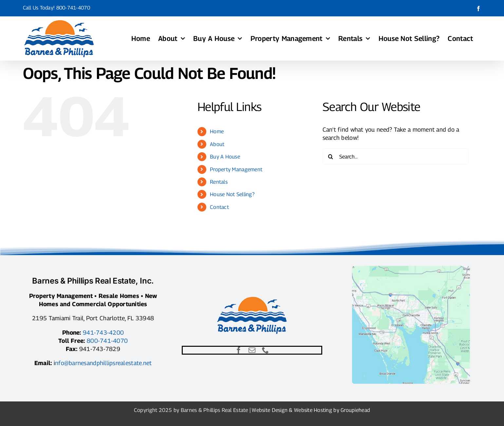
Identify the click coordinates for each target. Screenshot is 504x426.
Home (217, 131)
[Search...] (396, 157)
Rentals (219, 182)
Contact (219, 207)
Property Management (236, 169)
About (217, 144)
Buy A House (225, 157)
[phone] (265, 350)
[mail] (252, 350)
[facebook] (239, 350)
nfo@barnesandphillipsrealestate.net (103, 363)
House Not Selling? (232, 194)
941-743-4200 (103, 333)
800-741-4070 (73, 8)
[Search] (331, 157)
